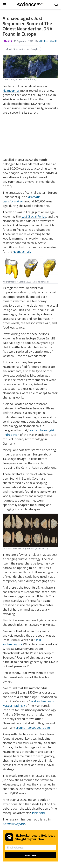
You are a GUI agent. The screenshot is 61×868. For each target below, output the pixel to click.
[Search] (56, 5)
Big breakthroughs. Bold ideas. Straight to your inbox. (35, 837)
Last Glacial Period (34, 216)
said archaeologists (22, 642)
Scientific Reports (14, 824)
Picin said (38, 813)
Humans (7, 41)
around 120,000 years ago (33, 728)
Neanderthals (22, 252)
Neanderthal (11, 90)
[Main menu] (5, 5)
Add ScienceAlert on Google (22, 49)
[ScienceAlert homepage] (30, 5)
